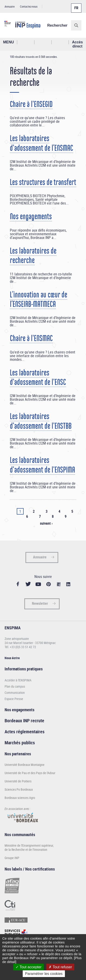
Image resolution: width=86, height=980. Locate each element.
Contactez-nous (29, 6)
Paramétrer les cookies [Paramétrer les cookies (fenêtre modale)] (44, 974)
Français (76, 5)
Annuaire (10, 6)
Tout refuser (60, 967)
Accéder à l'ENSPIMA (18, 680)
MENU (8, 42)
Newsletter (40, 603)
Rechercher (57, 25)
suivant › (46, 523)
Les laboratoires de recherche (33, 256)
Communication (15, 693)
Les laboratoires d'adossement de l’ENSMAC (42, 143)
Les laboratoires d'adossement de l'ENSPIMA (42, 465)
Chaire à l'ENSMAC (31, 338)
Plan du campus (15, 686)
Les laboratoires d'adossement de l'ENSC (38, 377)
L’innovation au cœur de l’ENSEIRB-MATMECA (39, 299)
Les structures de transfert (43, 182)
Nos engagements (31, 216)
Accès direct (77, 44)
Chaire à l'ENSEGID (31, 104)
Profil (43, 42)
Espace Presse (14, 699)
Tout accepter (29, 967)
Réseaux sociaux (60, 42)
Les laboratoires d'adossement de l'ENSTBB (41, 421)
